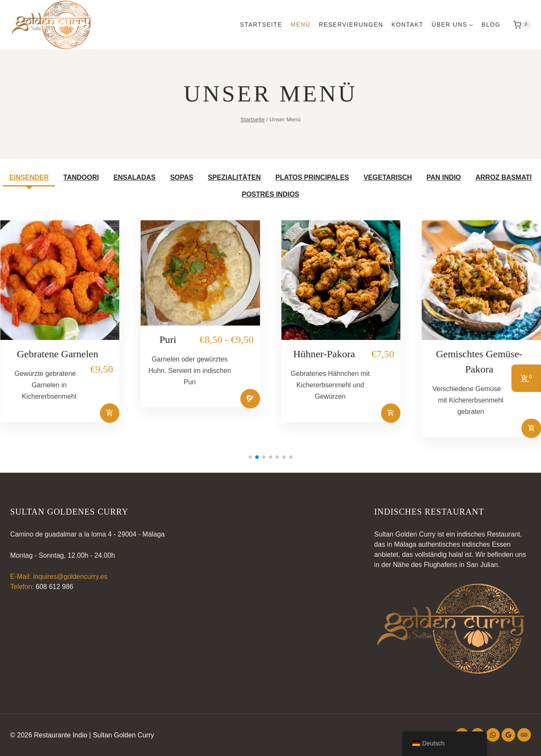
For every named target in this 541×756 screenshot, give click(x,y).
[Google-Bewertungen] (508, 735)
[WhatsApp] (493, 735)
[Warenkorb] (520, 25)
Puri (168, 340)
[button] (250, 457)
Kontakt (407, 25)
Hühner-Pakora (324, 354)
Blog (491, 25)
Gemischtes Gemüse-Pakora (479, 362)
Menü (300, 25)
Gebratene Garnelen (58, 354)
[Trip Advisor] (524, 735)
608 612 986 (54, 587)
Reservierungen (351, 25)
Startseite (261, 25)
